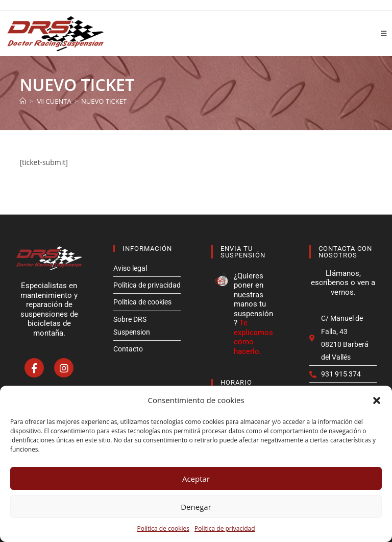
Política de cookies (163, 528)
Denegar (196, 507)
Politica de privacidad (225, 528)
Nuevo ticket (104, 101)
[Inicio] (23, 101)
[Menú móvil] (380, 33)
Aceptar (196, 479)
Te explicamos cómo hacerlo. (253, 337)
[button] (377, 400)
